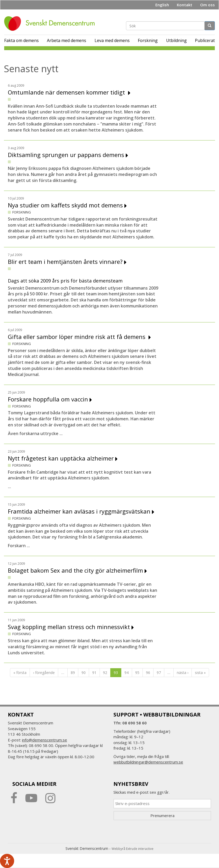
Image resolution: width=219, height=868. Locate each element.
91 (94, 673)
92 (105, 673)
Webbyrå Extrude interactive (133, 849)
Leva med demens (112, 40)
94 (127, 673)
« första (20, 673)
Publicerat (205, 40)
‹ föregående (44, 673)
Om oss (207, 5)
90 (84, 673)
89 (73, 673)
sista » (200, 673)
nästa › (183, 673)
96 (148, 673)
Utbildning (176, 40)
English (162, 5)
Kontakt (185, 5)
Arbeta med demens (67, 40)
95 (137, 673)
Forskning (148, 40)
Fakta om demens (21, 40)
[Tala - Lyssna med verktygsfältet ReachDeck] (7, 861)
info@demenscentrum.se (45, 740)
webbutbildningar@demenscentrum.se (148, 762)
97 (159, 673)
